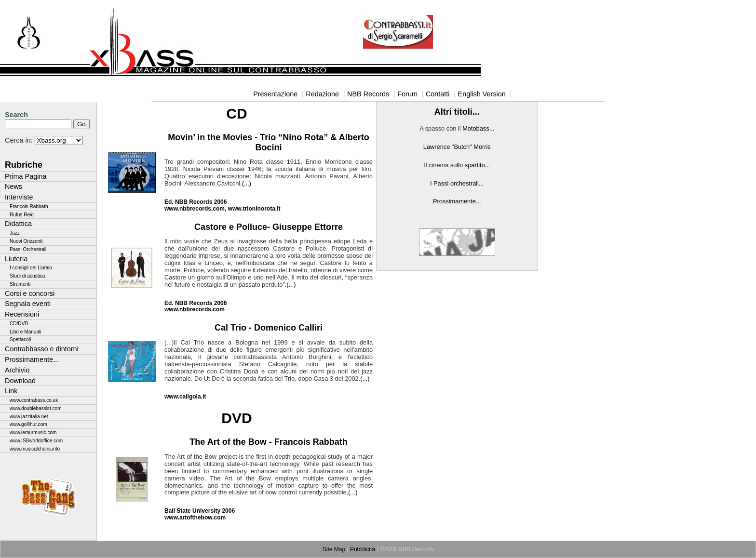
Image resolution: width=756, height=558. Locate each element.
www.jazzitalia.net (29, 417)
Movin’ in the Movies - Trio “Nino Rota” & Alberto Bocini (268, 142)
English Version (482, 94)
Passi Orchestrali (28, 249)
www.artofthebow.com (195, 518)
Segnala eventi (28, 304)
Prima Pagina (26, 176)
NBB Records (368, 94)
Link (11, 391)
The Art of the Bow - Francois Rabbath (268, 442)
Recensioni (22, 314)
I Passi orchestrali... (457, 183)
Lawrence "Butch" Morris (457, 147)
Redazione (322, 94)
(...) (247, 183)
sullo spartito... (470, 165)
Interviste (19, 197)
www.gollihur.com (28, 424)
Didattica (18, 224)
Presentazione (275, 94)
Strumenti (20, 284)
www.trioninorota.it (254, 209)
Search (16, 115)
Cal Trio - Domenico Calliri (269, 328)
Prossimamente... (32, 359)
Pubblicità (363, 549)
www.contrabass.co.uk (34, 400)
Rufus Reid (22, 215)
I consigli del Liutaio (31, 268)
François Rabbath (29, 206)
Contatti (438, 94)
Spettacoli (20, 339)
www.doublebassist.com (36, 408)
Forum (407, 94)
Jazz (15, 233)
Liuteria (16, 259)
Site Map (334, 549)
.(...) (352, 492)
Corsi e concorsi (30, 293)
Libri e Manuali (26, 332)
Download (20, 381)
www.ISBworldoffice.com (36, 441)
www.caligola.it (185, 397)
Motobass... (478, 128)
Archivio (17, 370)
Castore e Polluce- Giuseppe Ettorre (269, 227)
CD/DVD (19, 324)
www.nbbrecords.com (195, 209)
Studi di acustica (27, 276)
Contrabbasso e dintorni (42, 349)
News (13, 186)
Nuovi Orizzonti (26, 241)
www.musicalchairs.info (35, 449)
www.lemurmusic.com (33, 432)
